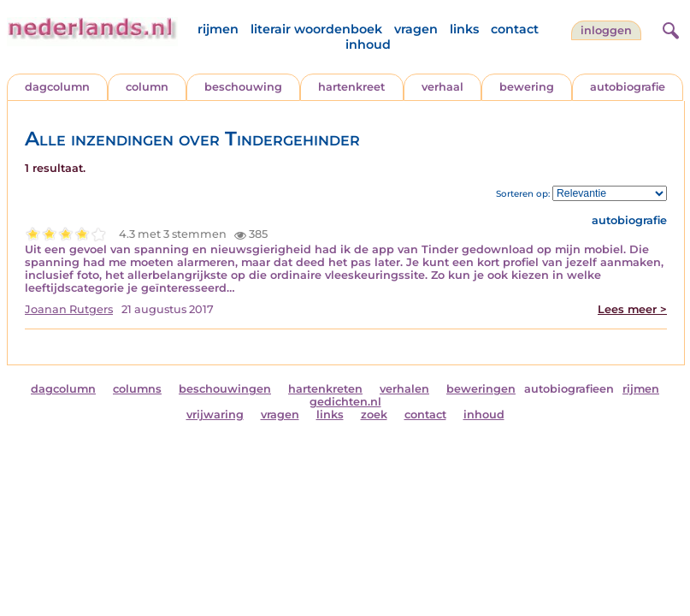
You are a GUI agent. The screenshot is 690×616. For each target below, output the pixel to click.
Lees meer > (632, 309)
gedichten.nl (345, 402)
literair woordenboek (316, 29)
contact (515, 29)
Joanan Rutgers (69, 309)
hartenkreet (351, 87)
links (464, 29)
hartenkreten (325, 389)
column (147, 87)
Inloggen (606, 30)
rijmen (218, 29)
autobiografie (628, 87)
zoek (374, 415)
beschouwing (243, 87)
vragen (416, 29)
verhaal (442, 87)
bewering (527, 87)
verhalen (404, 389)
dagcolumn (57, 87)
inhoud (368, 44)
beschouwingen (225, 389)
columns (137, 389)
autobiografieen (569, 389)
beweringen (481, 389)
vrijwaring (215, 415)
